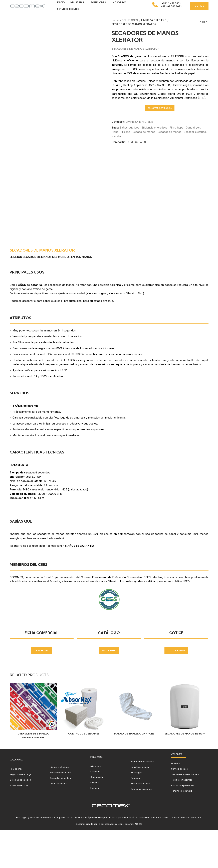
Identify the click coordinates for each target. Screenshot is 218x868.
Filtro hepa (176, 133)
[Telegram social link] (145, 147)
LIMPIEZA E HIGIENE (154, 25)
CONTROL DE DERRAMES (84, 738)
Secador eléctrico (195, 137)
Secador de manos (169, 137)
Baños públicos (129, 133)
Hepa (115, 137)
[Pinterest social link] (136, 147)
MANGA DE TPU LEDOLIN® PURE (134, 738)
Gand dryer (193, 133)
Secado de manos (144, 137)
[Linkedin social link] (141, 147)
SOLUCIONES (130, 25)
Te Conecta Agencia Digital (111, 829)
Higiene (125, 137)
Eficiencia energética (154, 133)
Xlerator (117, 141)
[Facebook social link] (128, 147)
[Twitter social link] (132, 147)
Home (115, 25)
